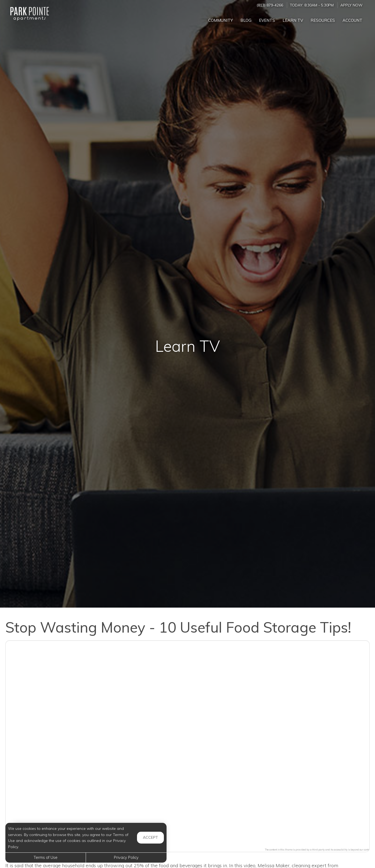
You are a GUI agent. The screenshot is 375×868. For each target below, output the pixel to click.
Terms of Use (46, 858)
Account (352, 20)
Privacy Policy (126, 858)
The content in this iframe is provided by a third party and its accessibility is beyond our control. (318, 850)
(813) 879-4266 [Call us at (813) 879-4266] (270, 5)
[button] (187, 743)
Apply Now (351, 5)
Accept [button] (150, 837)
